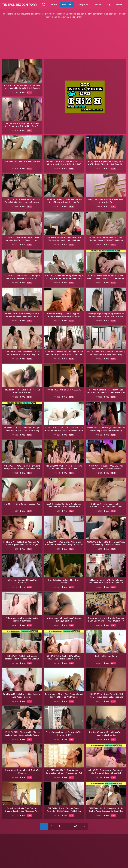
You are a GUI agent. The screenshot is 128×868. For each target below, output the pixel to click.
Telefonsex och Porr (22, 5)
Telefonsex (69, 5)
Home (56, 5)
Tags (110, 5)
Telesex (99, 5)
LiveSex (122, 5)
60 (76, 822)
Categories (85, 5)
